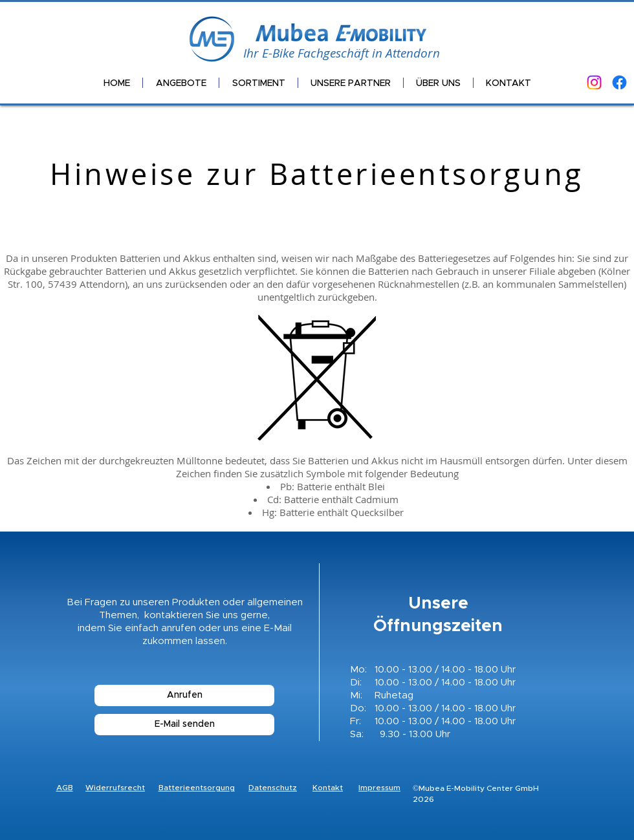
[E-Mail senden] (184, 725)
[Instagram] (594, 82)
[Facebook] (619, 82)
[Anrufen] (184, 695)
